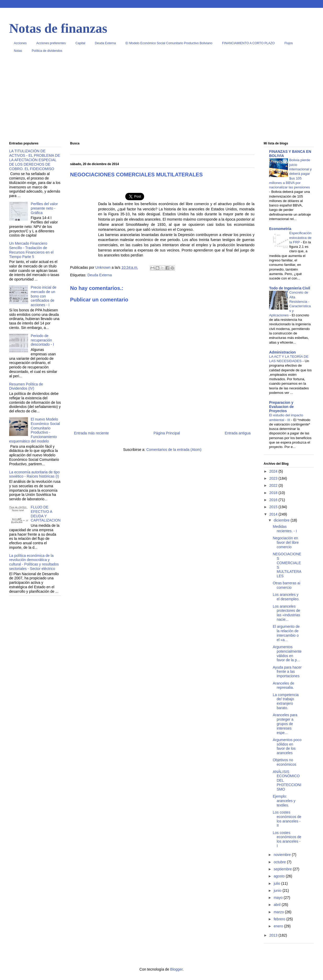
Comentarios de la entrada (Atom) (174, 450)
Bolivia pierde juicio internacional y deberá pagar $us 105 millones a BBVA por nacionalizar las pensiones (290, 174)
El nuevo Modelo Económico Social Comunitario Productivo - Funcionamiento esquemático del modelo (35, 430)
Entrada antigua (238, 433)
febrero (280, 919)
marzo (279, 912)
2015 (274, 507)
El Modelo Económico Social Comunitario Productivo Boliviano (169, 43)
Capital (80, 43)
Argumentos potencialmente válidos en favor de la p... (287, 653)
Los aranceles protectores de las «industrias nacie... (287, 613)
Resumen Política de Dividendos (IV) (26, 386)
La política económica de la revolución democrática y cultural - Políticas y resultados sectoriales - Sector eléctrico (34, 562)
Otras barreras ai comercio (287, 585)
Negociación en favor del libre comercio (286, 542)
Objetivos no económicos (285, 762)
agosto (280, 876)
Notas (18, 51)
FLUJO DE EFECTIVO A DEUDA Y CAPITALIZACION (46, 514)
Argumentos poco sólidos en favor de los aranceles (287, 746)
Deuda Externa (105, 43)
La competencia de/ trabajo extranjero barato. (286, 701)
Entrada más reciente (91, 433)
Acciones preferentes (51, 43)
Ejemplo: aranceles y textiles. (284, 801)
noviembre (283, 855)
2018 (274, 493)
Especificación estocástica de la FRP (300, 238)
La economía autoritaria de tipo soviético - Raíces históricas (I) (34, 474)
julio (277, 883)
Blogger (176, 969)
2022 (274, 485)
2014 (274, 514)
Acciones (20, 43)
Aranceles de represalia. (284, 685)
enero (279, 926)
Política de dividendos (47, 51)
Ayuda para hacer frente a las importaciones (287, 672)
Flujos (288, 43)
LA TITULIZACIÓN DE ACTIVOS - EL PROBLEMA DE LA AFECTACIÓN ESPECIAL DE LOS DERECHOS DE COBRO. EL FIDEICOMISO (35, 160)
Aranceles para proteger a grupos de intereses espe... (285, 724)
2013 (274, 935)
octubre (280, 862)
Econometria (280, 229)
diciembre (282, 520)
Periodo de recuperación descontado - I (42, 340)
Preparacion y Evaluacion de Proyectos (281, 407)
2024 (274, 471)
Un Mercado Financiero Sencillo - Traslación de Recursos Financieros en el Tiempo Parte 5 (31, 250)
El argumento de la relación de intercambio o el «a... (286, 633)
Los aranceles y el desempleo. (286, 597)
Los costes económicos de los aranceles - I (287, 839)
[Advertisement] (161, 99)
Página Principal (167, 433)
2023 (274, 478)
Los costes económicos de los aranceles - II (287, 819)
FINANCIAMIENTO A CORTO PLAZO (248, 43)
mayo (279, 898)
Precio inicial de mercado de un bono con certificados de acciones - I (44, 296)
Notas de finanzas (58, 28)
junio (278, 891)
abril (277, 905)
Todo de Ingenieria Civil (290, 288)
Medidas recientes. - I (285, 529)
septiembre (283, 869)
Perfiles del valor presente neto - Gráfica (44, 208)
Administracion (282, 352)
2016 (274, 500)
